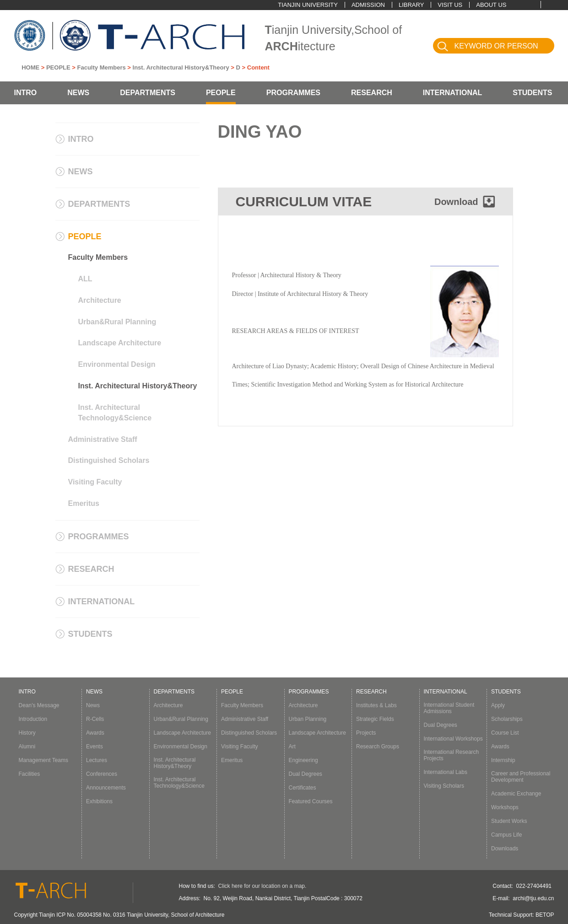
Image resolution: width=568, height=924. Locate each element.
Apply (498, 705)
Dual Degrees (306, 774)
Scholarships (507, 719)
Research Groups (378, 747)
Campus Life (506, 835)
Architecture (100, 300)
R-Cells (95, 719)
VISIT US (450, 5)
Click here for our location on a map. (262, 886)
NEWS (78, 93)
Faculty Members (102, 67)
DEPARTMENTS (148, 93)
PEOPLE (58, 67)
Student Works (509, 821)
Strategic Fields (375, 719)
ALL (85, 279)
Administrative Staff (103, 439)
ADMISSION (368, 5)
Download (456, 202)
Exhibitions (99, 801)
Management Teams (44, 760)
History (27, 733)
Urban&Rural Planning (117, 322)
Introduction (33, 719)
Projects (366, 733)
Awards (95, 733)
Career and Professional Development (521, 777)
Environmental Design (117, 364)
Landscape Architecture (120, 343)
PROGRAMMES (293, 93)
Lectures (97, 760)
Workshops (505, 807)
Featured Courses (311, 801)
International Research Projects (452, 755)
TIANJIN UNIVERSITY (308, 5)
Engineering (303, 760)
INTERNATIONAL (452, 93)
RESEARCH (372, 93)
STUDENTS (532, 93)
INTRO (26, 93)
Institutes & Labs (376, 705)
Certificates (303, 788)
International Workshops (453, 739)
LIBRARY (411, 5)
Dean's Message (39, 705)
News (93, 705)
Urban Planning (308, 719)
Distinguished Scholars (109, 460)
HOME (30, 67)
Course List (505, 733)
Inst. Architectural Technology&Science (115, 413)
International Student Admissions (449, 708)
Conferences (102, 774)
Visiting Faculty (95, 482)
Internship (503, 760)
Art (292, 747)
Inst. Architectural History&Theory (181, 67)
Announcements (106, 788)
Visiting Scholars (444, 786)
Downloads (505, 849)
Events (95, 747)
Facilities (30, 774)
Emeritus (84, 503)
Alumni (27, 747)
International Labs (446, 772)
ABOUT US (491, 5)
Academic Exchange (516, 794)
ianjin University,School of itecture (334, 38)
